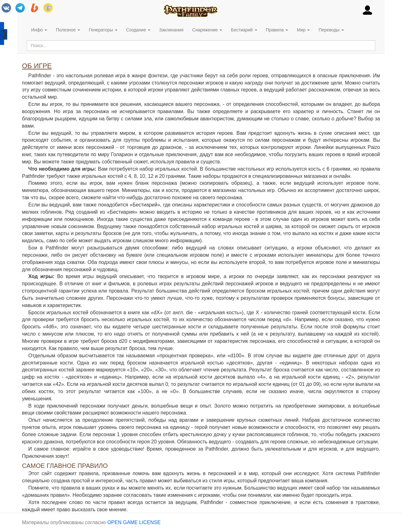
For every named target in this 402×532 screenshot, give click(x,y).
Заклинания (171, 30)
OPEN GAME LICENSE (134, 522)
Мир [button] (303, 30)
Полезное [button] (68, 30)
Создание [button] (138, 30)
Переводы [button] (331, 30)
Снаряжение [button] (207, 30)
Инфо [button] (39, 30)
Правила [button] (277, 30)
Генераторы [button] (103, 30)
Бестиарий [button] (244, 30)
